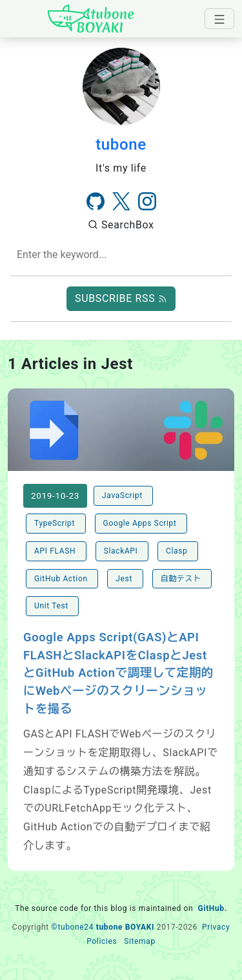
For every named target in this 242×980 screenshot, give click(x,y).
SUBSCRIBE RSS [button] (121, 298)
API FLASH (56, 551)
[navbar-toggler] (219, 19)
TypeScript (56, 523)
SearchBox (121, 225)
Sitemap (140, 941)
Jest (125, 579)
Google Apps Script (141, 523)
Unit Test (52, 606)
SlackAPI (122, 551)
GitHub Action (62, 579)
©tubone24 (72, 927)
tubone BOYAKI (125, 927)
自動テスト (182, 579)
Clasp (178, 551)
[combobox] (121, 255)
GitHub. (213, 908)
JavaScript (123, 495)
